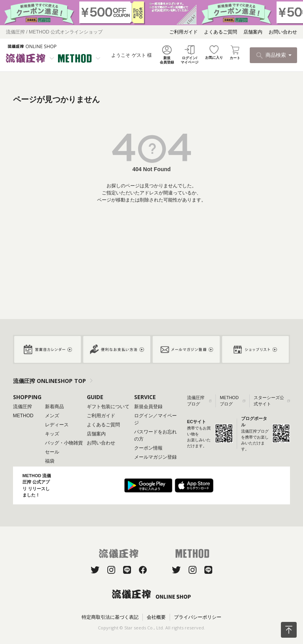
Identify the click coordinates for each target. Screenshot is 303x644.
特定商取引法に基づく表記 (110, 617)
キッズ (52, 434)
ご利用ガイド (183, 32)
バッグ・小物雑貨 (64, 443)
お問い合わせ (283, 32)
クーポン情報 (148, 448)
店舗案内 (253, 32)
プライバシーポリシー (198, 617)
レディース (57, 425)
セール (52, 452)
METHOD (23, 416)
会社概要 (156, 617)
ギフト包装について (108, 407)
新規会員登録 (148, 407)
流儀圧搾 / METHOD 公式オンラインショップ (54, 32)
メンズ (52, 416)
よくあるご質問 (221, 32)
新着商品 (54, 407)
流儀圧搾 (22, 407)
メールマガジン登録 (155, 457)
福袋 (50, 461)
